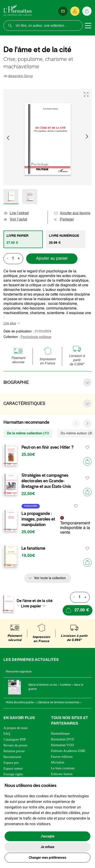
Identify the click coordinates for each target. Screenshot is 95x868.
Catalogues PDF (15, 739)
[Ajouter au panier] (87, 461)
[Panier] (87, 11)
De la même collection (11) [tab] (28, 433)
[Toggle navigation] (88, 26)
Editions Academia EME (68, 751)
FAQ (7, 734)
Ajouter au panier (52, 259)
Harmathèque (60, 733)
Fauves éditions (62, 757)
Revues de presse (15, 745)
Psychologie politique (36, 337)
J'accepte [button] (48, 836)
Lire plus (10, 323)
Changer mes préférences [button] (47, 858)
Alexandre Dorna (20, 76)
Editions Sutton (62, 774)
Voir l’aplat (15, 220)
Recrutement (12, 757)
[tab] (23, 239)
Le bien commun (63, 768)
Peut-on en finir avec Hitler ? (47, 447)
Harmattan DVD (63, 739)
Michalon (58, 762)
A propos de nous (16, 728)
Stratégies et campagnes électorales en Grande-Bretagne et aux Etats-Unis (46, 481)
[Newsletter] (63, 11)
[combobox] (35, 606)
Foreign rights (13, 774)
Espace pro (11, 763)
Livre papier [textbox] (31, 606)
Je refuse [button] (47, 847)
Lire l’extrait (16, 213)
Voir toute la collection (50, 578)
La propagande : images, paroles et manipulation (38, 519)
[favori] (87, 447)
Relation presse (14, 751)
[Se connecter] (75, 11)
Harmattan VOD (63, 745)
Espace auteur (13, 768)
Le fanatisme (33, 548)
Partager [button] (64, 220)
